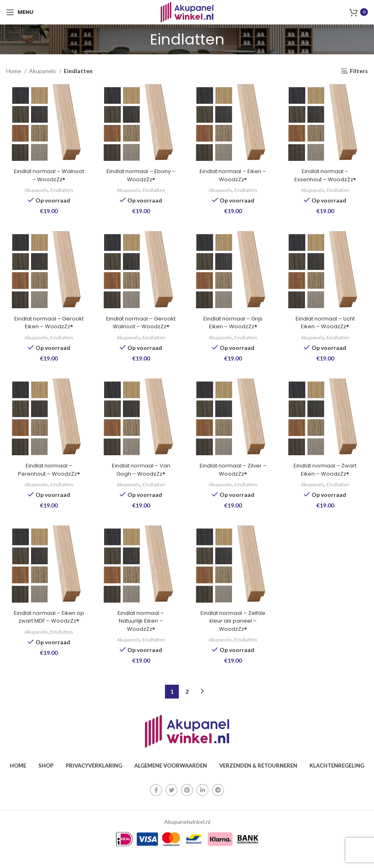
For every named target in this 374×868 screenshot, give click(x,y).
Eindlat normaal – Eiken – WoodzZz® (234, 177)
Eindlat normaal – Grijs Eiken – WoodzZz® (234, 325)
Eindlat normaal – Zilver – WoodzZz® (234, 482)
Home (14, 71)
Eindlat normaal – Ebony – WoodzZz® (140, 177)
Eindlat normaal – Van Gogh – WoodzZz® (140, 482)
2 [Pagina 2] (187, 705)
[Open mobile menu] (20, 12)
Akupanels (43, 71)
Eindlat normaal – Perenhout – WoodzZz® (47, 482)
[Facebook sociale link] (156, 803)
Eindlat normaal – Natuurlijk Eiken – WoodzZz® (140, 634)
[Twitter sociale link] (171, 803)
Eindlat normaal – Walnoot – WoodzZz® (47, 177)
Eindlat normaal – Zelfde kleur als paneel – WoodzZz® (234, 634)
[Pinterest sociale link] (187, 803)
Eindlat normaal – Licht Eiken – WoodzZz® (327, 325)
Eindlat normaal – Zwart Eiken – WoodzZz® (327, 482)
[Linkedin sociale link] (203, 803)
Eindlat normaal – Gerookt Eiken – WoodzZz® (47, 329)
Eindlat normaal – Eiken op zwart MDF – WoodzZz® (47, 634)
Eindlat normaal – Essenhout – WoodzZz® (327, 177)
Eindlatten (61, 191)
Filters (359, 71)
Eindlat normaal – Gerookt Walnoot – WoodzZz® (140, 329)
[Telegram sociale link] (218, 803)
